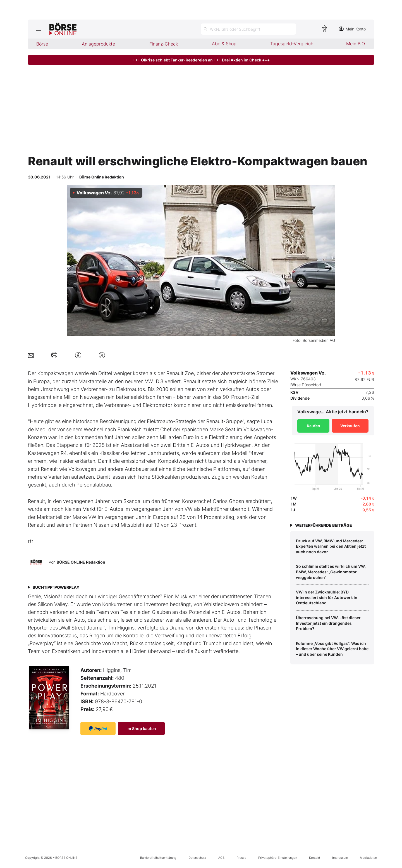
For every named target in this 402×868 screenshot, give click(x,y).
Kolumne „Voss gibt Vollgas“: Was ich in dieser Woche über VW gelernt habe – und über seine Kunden (332, 649)
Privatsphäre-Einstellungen (278, 858)
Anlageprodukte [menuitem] (98, 44)
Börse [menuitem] (42, 44)
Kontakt (315, 858)
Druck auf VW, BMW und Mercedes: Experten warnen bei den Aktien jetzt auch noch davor (331, 546)
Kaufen (314, 426)
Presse (241, 858)
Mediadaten (368, 858)
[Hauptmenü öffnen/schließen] (39, 29)
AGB (221, 858)
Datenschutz (197, 858)
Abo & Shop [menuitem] (224, 44)
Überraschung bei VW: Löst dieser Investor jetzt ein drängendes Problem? (328, 623)
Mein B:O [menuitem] (356, 44)
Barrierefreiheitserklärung (158, 858)
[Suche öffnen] (248, 29)
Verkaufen (350, 426)
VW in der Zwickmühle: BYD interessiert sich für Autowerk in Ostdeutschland (327, 597)
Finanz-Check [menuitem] (164, 44)
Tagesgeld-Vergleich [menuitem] (292, 44)
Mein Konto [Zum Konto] (352, 29)
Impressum (340, 858)
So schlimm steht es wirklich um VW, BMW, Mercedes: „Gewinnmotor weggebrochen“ (331, 572)
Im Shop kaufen (141, 728)
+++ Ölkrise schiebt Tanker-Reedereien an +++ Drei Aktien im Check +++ (201, 60)
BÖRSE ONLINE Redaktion (81, 562)
